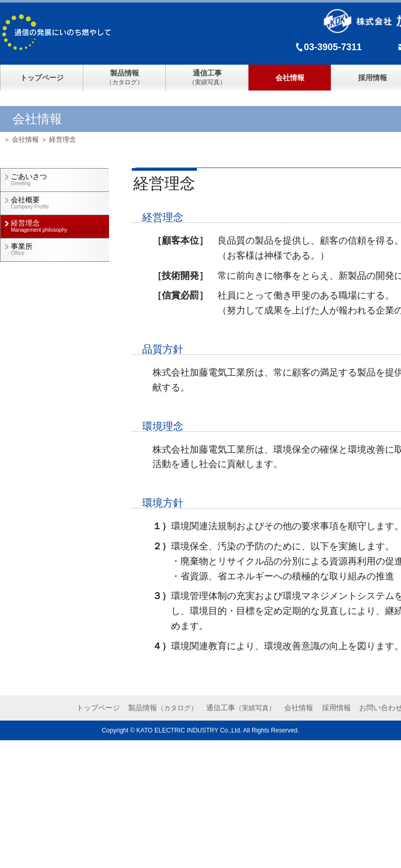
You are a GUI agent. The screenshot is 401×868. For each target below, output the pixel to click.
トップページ (42, 78)
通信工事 (241, 708)
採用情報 (336, 708)
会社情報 (290, 78)
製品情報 (163, 708)
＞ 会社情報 (21, 139)
